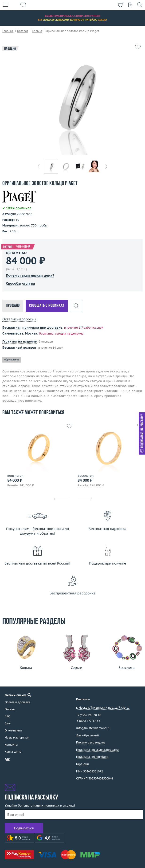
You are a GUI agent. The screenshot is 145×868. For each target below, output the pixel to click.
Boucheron (15, 476)
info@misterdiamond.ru (93, 728)
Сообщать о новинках (47, 306)
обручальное (12, 360)
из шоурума (75, 333)
